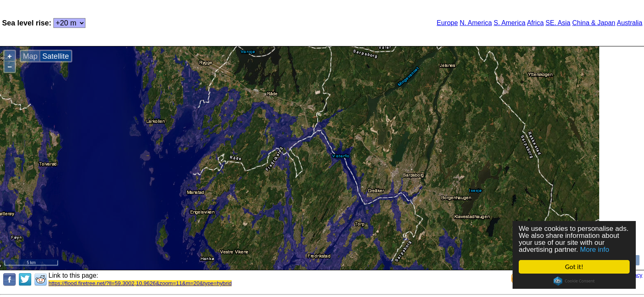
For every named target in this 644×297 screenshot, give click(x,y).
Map (30, 56)
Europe (447, 23)
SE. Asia (558, 23)
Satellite (56, 56)
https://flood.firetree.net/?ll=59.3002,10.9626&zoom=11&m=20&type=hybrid (140, 283)
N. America (476, 23)
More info (595, 250)
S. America (509, 23)
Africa (535, 23)
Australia (630, 23)
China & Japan (594, 23)
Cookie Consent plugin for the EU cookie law (574, 281)
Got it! (574, 267)
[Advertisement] (231, 22)
